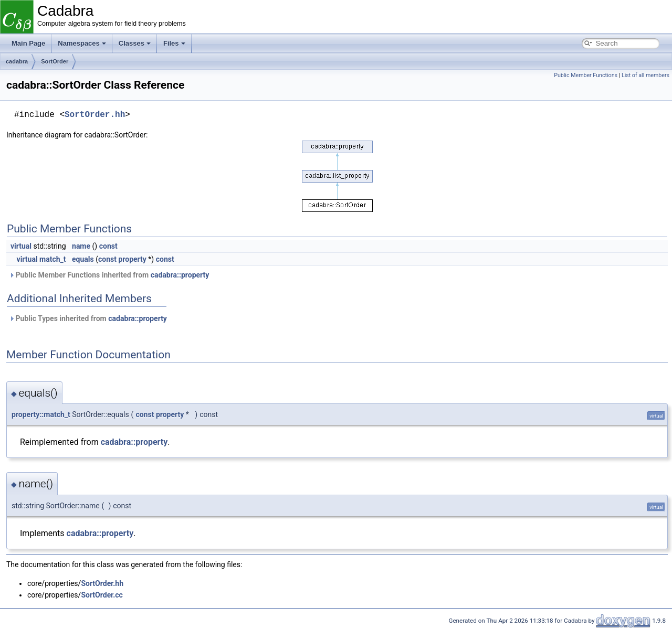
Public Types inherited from (88, 318)
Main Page (28, 43)
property (132, 259)
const (108, 246)
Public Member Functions (586, 75)
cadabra (17, 61)
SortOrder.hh (95, 115)
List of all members (645, 75)
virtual (21, 246)
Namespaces (82, 43)
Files (174, 43)
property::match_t (41, 414)
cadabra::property (180, 275)
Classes (135, 43)
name (81, 246)
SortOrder (55, 61)
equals (83, 259)
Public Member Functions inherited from (109, 275)
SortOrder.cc (102, 595)
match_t (52, 259)
